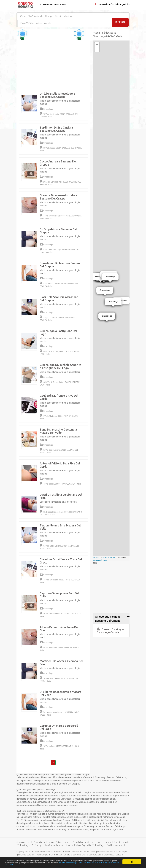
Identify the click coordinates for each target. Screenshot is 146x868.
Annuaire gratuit (24, 843)
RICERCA (120, 23)
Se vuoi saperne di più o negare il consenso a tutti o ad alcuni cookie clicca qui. (83, 864)
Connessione (104, 4)
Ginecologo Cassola (110, 632)
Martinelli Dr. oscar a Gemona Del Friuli (61, 663)
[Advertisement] (73, 796)
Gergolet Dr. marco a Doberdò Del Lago (59, 727)
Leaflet (96, 557)
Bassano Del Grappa (110, 629)
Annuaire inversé (65, 846)
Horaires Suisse (55, 843)
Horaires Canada (72, 843)
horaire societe (119, 846)
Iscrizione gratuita (121, 4)
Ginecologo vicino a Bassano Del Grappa (108, 619)
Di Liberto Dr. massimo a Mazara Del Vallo (61, 693)
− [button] (97, 49)
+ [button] (97, 45)
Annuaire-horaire (100, 560)
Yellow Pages (24, 846)
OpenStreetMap (109, 557)
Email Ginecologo (59, 830)
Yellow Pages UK (83, 846)
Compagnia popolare (52, 5)
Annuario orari (88, 843)
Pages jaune (40, 843)
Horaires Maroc (104, 843)
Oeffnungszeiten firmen (44, 846)
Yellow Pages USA (101, 846)
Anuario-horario (121, 843)
